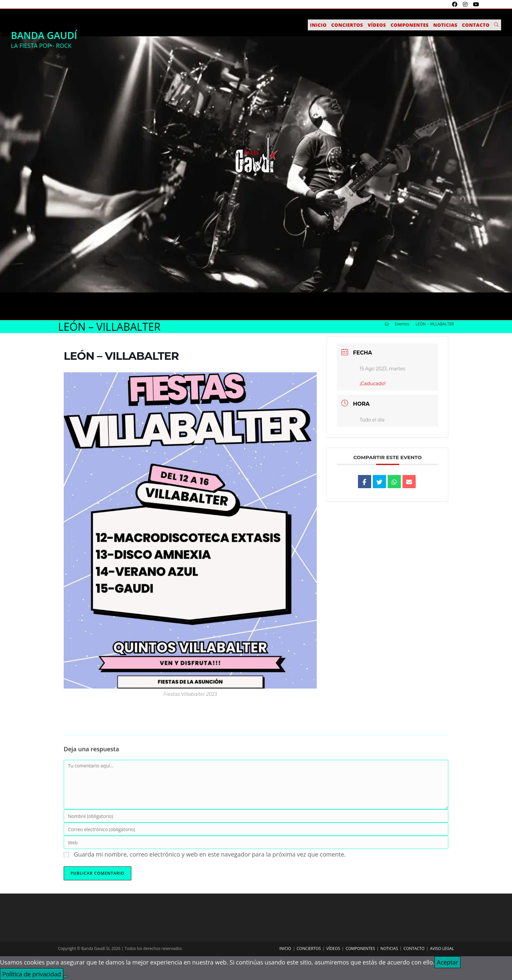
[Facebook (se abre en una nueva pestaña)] (455, 4)
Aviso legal (442, 948)
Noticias (389, 948)
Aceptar (448, 962)
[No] (66, 976)
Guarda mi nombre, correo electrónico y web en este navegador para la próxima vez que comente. (210, 854)
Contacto (414, 948)
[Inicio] (387, 324)
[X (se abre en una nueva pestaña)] (447, 4)
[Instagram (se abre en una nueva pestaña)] (466, 4)
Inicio (285, 948)
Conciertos (309, 948)
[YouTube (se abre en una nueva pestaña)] (475, 4)
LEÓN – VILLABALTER (435, 324)
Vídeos (333, 948)
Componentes (360, 948)
